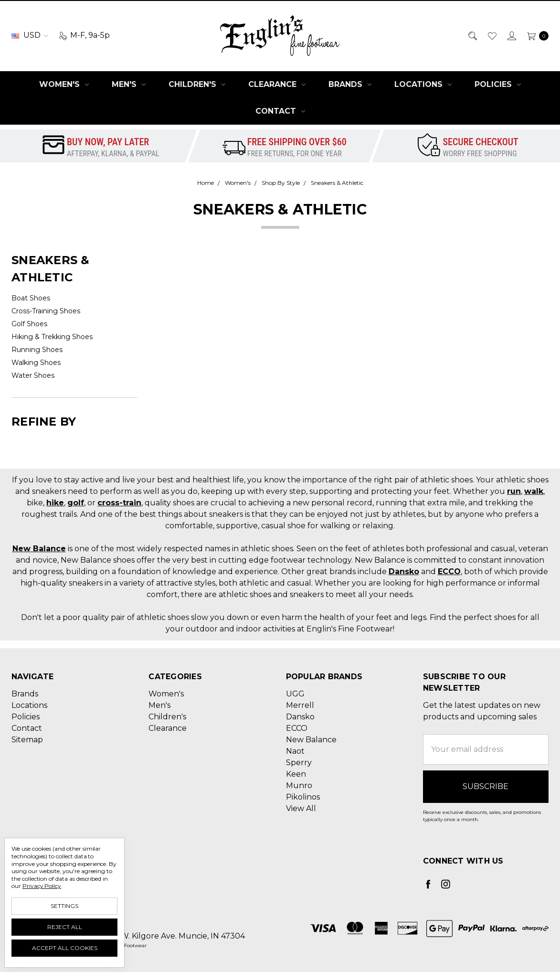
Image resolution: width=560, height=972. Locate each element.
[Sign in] (511, 35)
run (514, 491)
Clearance (277, 84)
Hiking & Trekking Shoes (52, 337)
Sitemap (27, 740)
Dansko (404, 571)
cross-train (119, 503)
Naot (295, 751)
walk (534, 491)
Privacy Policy (42, 886)
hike (55, 503)
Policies (498, 84)
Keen (296, 774)
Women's (64, 84)
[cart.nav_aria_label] (535, 35)
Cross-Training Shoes (46, 311)
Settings (64, 906)
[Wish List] (491, 35)
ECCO (449, 571)
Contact (280, 111)
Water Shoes (33, 375)
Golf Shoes (29, 324)
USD (30, 35)
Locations (423, 84)
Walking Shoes (36, 363)
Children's (197, 84)
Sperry (299, 763)
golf (76, 503)
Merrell (300, 705)
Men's (129, 84)
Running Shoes (37, 350)
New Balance (39, 549)
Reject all (65, 927)
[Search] (472, 35)
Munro (299, 785)
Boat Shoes (31, 298)
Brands (350, 84)
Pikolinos (303, 797)
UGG (295, 694)
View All (301, 808)
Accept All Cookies (65, 948)
